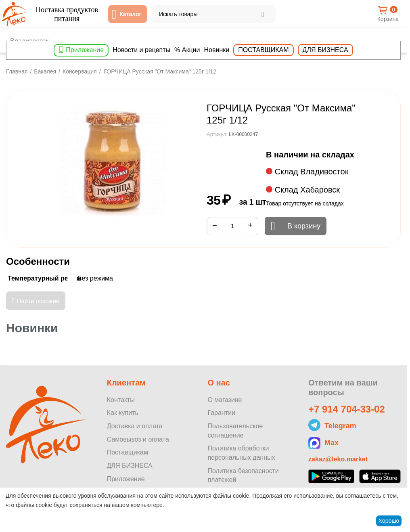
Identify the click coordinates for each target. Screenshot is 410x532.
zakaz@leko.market (338, 459)
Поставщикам (263, 50)
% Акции (187, 50)
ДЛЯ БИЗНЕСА (130, 466)
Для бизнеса (325, 50)
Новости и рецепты (141, 50)
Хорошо (389, 521)
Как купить (123, 413)
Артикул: (217, 134)
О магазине (225, 400)
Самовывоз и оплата (138, 439)
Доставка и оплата (135, 426)
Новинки (217, 50)
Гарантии (221, 413)
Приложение (85, 50)
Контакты (121, 400)
